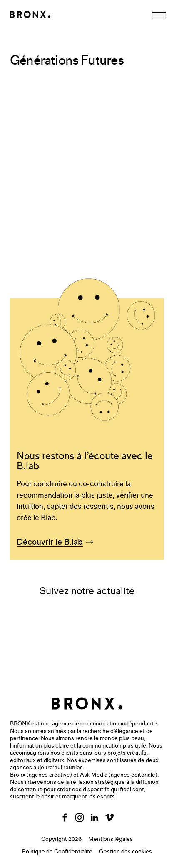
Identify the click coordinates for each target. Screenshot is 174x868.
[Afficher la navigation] (159, 15)
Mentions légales (111, 839)
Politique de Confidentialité (57, 852)
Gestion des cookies (126, 852)
